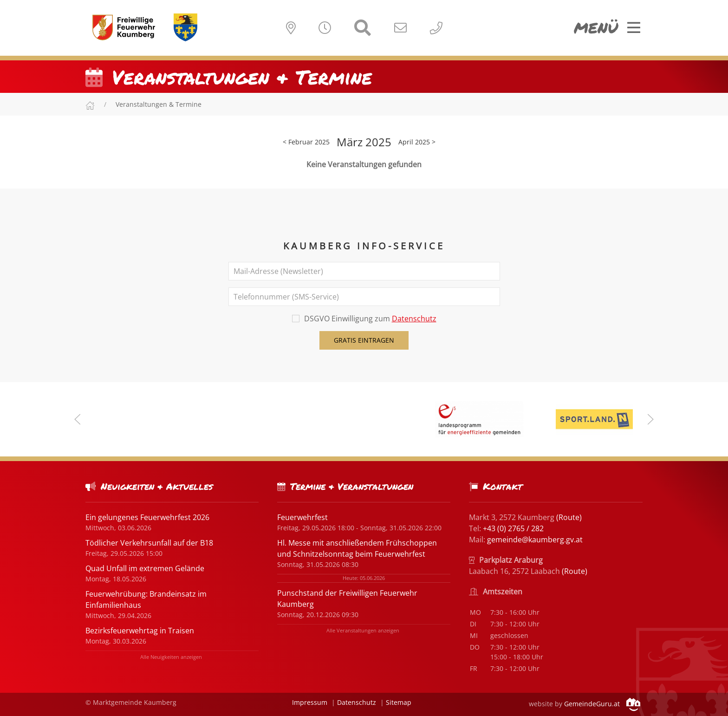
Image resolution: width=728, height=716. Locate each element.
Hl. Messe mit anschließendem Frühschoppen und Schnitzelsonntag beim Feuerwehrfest (357, 548)
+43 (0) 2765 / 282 (513, 528)
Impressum (310, 702)
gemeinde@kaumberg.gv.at (535, 540)
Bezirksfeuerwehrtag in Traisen (140, 631)
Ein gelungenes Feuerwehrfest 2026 (147, 517)
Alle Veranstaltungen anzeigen (363, 630)
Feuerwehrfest (302, 517)
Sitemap (399, 702)
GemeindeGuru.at (602, 704)
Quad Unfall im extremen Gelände (145, 568)
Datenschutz (414, 319)
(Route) (569, 517)
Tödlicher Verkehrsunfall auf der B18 (149, 543)
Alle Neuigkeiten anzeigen (171, 657)
